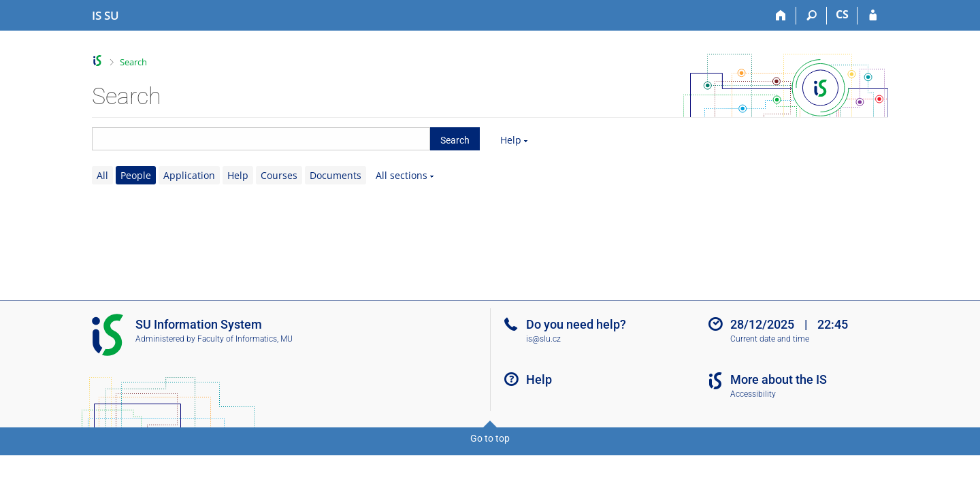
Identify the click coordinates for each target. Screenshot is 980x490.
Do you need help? (576, 324)
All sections (402, 175)
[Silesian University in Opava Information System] (105, 16)
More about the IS (779, 379)
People (136, 175)
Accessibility (753, 394)
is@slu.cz (543, 339)
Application (189, 175)
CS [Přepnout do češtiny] (842, 14)
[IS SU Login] (873, 16)
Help (511, 140)
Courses (279, 175)
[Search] (812, 16)
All (102, 175)
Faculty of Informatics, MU (245, 339)
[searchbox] (261, 139)
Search (133, 62)
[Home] (781, 16)
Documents (336, 175)
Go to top (490, 438)
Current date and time (770, 339)
